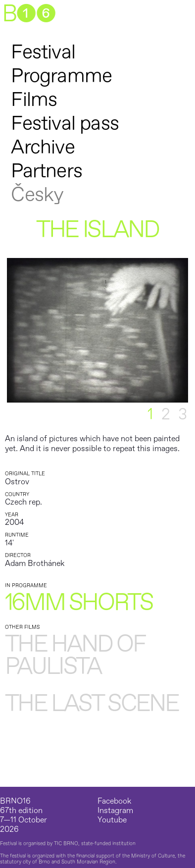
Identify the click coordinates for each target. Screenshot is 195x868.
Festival (43, 52)
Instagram (115, 811)
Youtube (112, 820)
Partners (47, 171)
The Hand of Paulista (75, 656)
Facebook (114, 801)
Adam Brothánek (35, 563)
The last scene (92, 704)
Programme (61, 76)
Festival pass (65, 124)
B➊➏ (29, 14)
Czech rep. (24, 502)
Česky (37, 195)
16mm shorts (79, 603)
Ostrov (17, 482)
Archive (43, 147)
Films (34, 100)
